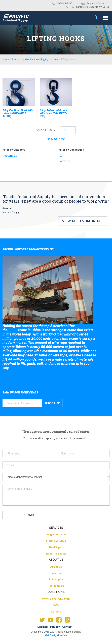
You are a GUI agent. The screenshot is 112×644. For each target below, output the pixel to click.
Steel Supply (56, 547)
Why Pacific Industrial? (56, 599)
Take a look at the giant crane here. (26, 377)
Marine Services (56, 541)
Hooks (55, 59)
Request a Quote (96, 4)
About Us (56, 566)
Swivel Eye (64, 161)
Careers (56, 611)
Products (17, 59)
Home (6, 59)
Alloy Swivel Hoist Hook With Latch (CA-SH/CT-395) (54, 113)
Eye (61, 156)
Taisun (13, 330)
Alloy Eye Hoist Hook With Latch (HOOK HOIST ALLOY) (18, 113)
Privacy (55, 627)
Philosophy (56, 579)
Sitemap (43, 627)
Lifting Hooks (10, 156)
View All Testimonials (82, 221)
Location (56, 573)
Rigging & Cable (56, 534)
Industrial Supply (56, 553)
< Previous (52, 139)
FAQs (56, 605)
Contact (67, 627)
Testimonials (56, 586)
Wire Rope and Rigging (37, 59)
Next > (62, 139)
